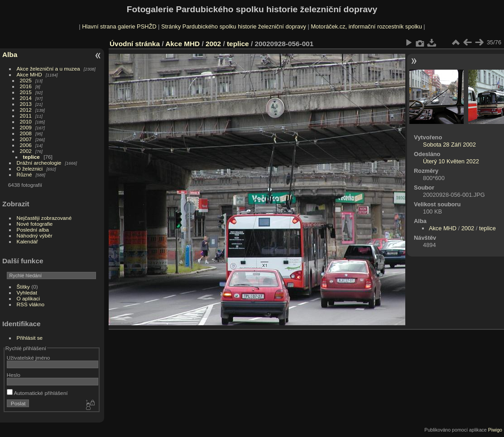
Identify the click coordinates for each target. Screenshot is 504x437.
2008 (26, 133)
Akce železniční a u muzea (48, 69)
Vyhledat (27, 292)
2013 (26, 104)
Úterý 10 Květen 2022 (451, 161)
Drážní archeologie (39, 163)
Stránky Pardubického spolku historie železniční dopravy (234, 26)
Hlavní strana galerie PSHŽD (119, 26)
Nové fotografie (35, 224)
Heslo (14, 375)
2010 (26, 121)
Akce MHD (29, 74)
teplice (31, 157)
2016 (26, 86)
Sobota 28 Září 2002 (449, 145)
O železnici (30, 169)
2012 (26, 110)
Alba (10, 55)
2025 (26, 80)
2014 (26, 98)
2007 (26, 139)
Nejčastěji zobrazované (44, 218)
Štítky (23, 287)
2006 (26, 145)
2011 (26, 116)
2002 (26, 151)
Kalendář (27, 241)
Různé (24, 174)
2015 (26, 92)
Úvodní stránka (135, 44)
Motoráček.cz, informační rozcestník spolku (366, 26)
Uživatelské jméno (28, 358)
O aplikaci (29, 298)
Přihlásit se (30, 338)
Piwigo (495, 430)
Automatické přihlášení (37, 393)
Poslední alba (33, 230)
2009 (26, 127)
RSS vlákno (31, 304)
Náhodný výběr (35, 235)
